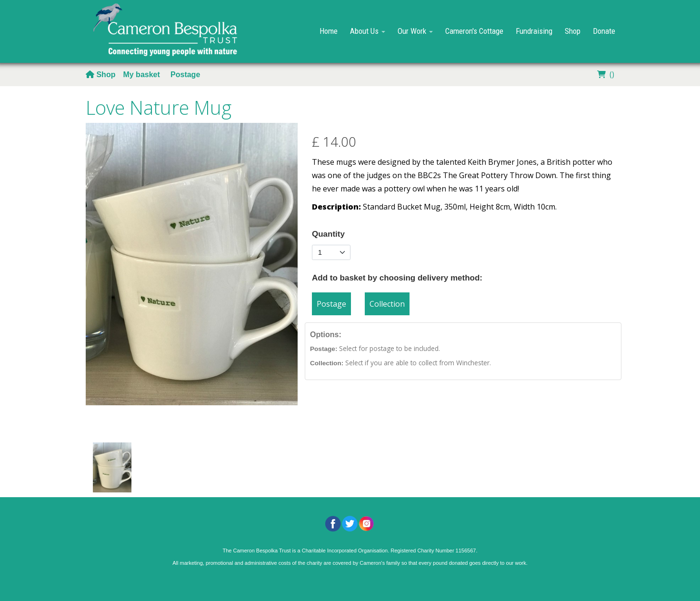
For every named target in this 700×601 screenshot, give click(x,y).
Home (329, 31)
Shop (573, 31)
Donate (604, 31)
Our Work (415, 31)
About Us (368, 31)
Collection (387, 304)
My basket (142, 75)
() (605, 74)
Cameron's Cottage (474, 31)
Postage (185, 75)
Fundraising (534, 31)
